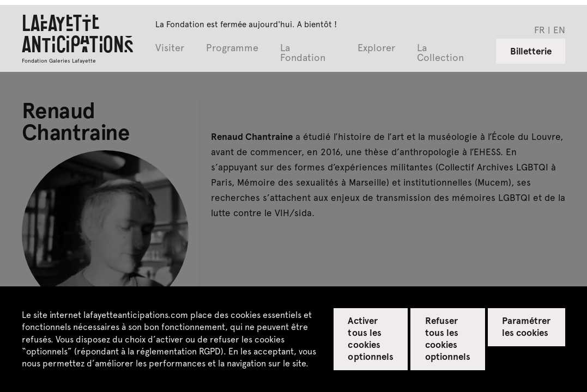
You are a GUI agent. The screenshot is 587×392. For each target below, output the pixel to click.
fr (540, 29)
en (559, 29)
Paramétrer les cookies (526, 326)
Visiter (170, 48)
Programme (232, 48)
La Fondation (303, 53)
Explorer (376, 48)
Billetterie (531, 51)
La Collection (440, 53)
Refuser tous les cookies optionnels (448, 338)
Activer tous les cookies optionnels (370, 338)
